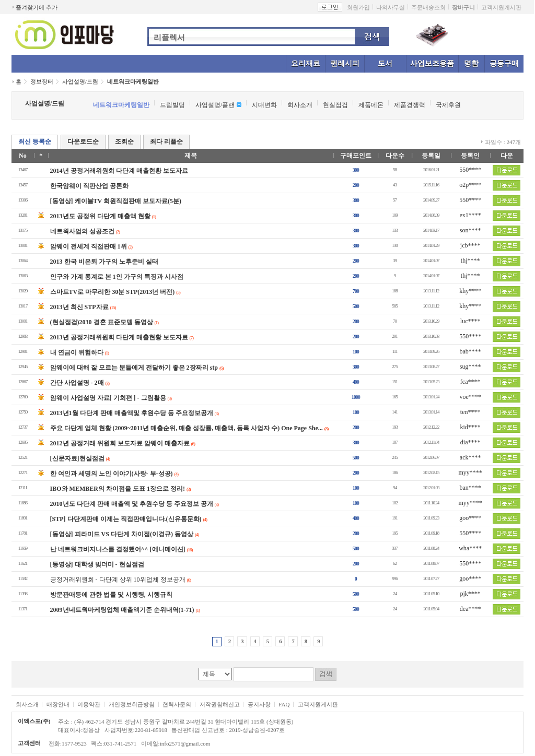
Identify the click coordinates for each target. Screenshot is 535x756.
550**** (470, 170)
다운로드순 (83, 141)
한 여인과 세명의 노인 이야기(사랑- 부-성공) (112, 474)
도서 (385, 63)
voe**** (470, 397)
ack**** (470, 457)
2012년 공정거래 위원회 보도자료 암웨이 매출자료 (120, 443)
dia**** (470, 442)
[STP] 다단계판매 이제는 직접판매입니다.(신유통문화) (126, 519)
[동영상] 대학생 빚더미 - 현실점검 (97, 564)
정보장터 (42, 81)
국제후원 (448, 105)
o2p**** (470, 185)
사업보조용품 (432, 63)
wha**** (470, 548)
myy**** (470, 473)
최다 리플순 (166, 141)
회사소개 (300, 105)
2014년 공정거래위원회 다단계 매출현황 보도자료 (119, 171)
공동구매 (504, 63)
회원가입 (358, 7)
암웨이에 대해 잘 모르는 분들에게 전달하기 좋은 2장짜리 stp (134, 368)
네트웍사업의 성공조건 (82, 231)
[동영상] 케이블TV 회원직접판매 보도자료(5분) (116, 201)
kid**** (470, 427)
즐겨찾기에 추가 (37, 7)
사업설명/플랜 (215, 105)
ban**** (470, 488)
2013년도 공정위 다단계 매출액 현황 (100, 216)
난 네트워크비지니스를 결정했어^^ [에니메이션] (118, 549)
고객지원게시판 (501, 7)
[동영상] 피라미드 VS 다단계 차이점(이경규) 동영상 (122, 534)
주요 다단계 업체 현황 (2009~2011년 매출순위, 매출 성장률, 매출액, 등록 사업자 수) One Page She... (187, 428)
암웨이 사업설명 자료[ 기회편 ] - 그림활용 (108, 398)
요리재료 (306, 63)
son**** (470, 230)
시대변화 (264, 105)
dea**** (470, 609)
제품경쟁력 (410, 105)
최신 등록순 (35, 141)
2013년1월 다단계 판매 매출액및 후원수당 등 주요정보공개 (132, 413)
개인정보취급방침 (132, 704)
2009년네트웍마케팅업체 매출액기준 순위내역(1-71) (122, 610)
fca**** (470, 382)
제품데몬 (371, 105)
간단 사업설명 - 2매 (77, 383)
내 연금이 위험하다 (77, 352)
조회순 (124, 141)
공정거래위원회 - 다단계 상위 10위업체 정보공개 (118, 580)
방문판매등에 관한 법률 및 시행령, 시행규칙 (111, 595)
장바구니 (463, 7)
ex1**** (470, 215)
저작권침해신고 (220, 704)
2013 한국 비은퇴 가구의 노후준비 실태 (104, 262)
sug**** (470, 367)
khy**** (470, 291)
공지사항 (259, 704)
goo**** (470, 518)
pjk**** (470, 594)
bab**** (470, 351)
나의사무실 (391, 7)
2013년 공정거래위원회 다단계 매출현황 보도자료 (119, 337)
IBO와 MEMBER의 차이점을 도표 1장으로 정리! (118, 489)
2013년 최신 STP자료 (79, 307)
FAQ (284, 704)
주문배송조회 (428, 7)
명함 (471, 63)
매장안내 (58, 704)
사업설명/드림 (80, 81)
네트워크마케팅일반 (133, 81)
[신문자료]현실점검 (77, 458)
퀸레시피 (345, 63)
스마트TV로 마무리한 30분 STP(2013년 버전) (113, 292)
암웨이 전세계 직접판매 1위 (89, 246)
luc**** (470, 321)
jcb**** (470, 245)
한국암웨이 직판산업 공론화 (89, 186)
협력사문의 (177, 704)
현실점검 (335, 105)
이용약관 (89, 704)
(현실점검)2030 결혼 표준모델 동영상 (102, 322)
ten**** (470, 412)
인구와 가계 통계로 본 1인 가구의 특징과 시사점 (117, 277)
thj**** (470, 261)
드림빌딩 (172, 105)
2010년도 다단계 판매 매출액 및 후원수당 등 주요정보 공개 (132, 504)
